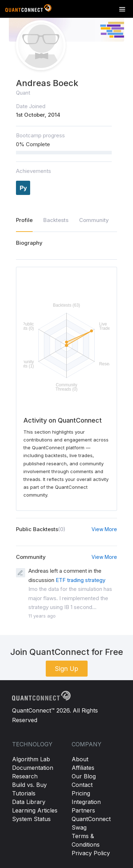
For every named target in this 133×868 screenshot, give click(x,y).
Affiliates (83, 768)
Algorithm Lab (31, 759)
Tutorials (24, 793)
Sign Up (67, 669)
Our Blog (84, 776)
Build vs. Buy (29, 785)
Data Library (29, 802)
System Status (31, 819)
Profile (24, 220)
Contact (82, 785)
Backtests (56, 220)
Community (94, 220)
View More (104, 529)
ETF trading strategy (81, 580)
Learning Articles (35, 810)
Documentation (33, 768)
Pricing (81, 793)
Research (25, 776)
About (80, 759)
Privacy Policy (91, 853)
